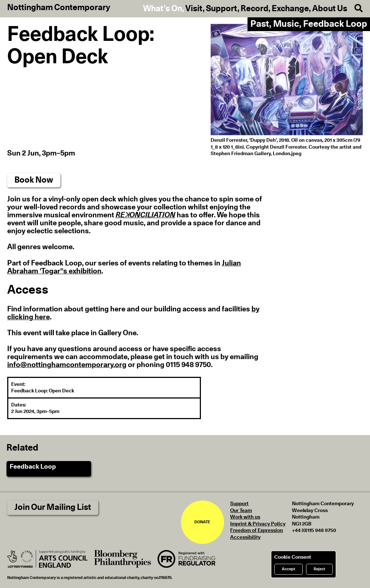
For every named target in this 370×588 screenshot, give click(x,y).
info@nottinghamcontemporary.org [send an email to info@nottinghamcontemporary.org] (67, 365)
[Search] (355, 9)
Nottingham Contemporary (59, 8)
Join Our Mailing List (53, 508)
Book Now (34, 180)
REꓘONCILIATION (145, 215)
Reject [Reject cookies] (319, 569)
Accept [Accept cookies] (289, 569)
